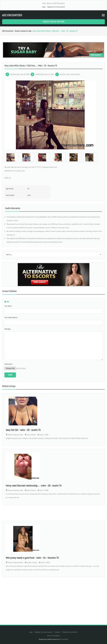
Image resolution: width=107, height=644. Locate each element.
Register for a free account (56, 7)
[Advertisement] (54, 598)
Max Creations (63, 639)
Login (44, 7)
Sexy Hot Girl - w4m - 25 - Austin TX (23, 430)
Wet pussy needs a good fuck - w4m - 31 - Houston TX (32, 558)
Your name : (8, 306)
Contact (58, 632)
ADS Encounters (12, 15)
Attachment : (9, 364)
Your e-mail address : (11, 317)
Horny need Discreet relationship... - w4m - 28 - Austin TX (34, 486)
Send (10, 375)
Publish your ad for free (54, 22)
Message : (8, 329)
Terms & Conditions (53, 636)
